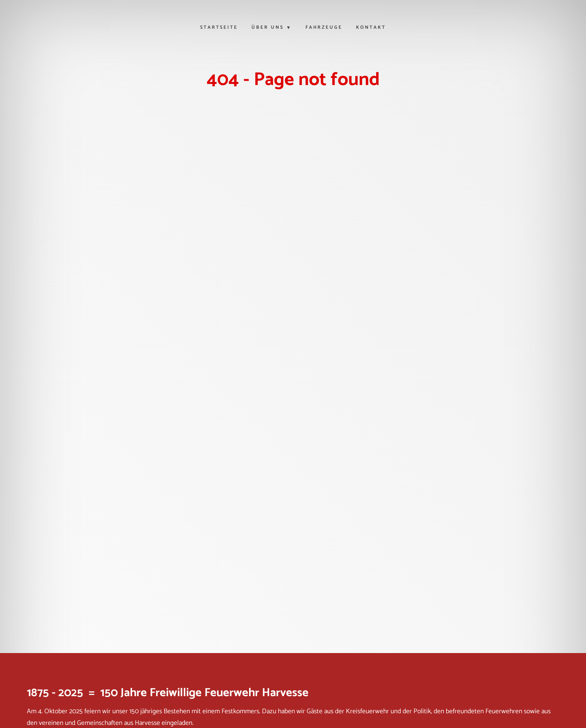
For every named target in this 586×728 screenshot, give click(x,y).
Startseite (219, 28)
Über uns (268, 28)
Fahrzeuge (324, 28)
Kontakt (371, 28)
